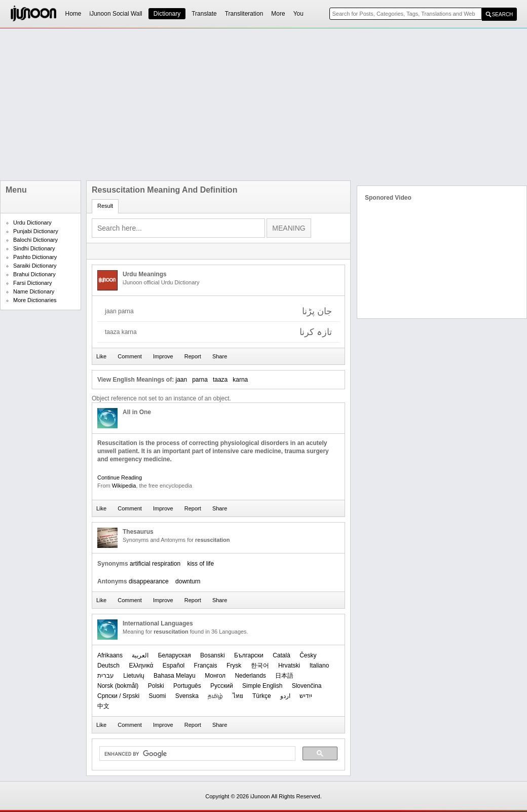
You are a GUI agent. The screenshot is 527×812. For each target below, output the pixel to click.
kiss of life (200, 564)
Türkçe (262, 696)
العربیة (140, 655)
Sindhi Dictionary (34, 248)
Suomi (157, 696)
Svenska (187, 696)
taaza (220, 380)
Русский (222, 686)
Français (206, 666)
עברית (106, 676)
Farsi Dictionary (32, 283)
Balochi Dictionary (35, 240)
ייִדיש (306, 696)
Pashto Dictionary (35, 257)
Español (174, 666)
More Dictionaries (35, 300)
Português (187, 686)
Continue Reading (120, 477)
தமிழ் (215, 696)
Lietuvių (134, 676)
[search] (196, 754)
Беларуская (175, 655)
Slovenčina (307, 686)
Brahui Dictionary (34, 274)
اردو (285, 696)
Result (105, 206)
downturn (188, 581)
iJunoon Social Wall (116, 14)
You (298, 14)
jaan (181, 380)
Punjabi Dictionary (36, 231)
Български (249, 655)
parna (200, 380)
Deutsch (108, 666)
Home (73, 14)
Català (281, 655)
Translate (204, 14)
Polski (156, 686)
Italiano (319, 666)
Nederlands (250, 676)
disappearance (149, 581)
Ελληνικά (141, 666)
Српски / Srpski (118, 696)
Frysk (234, 666)
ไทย (238, 696)
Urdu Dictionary (32, 223)
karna (240, 380)
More (278, 14)
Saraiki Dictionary (35, 266)
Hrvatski (289, 666)
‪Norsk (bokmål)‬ (118, 686)
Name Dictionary (34, 291)
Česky (308, 655)
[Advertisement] (190, 104)
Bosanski (213, 655)
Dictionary (167, 14)
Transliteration (244, 14)
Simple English (262, 686)
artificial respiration (155, 564)
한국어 (260, 666)
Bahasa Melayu (175, 676)
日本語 (284, 676)
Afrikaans (110, 655)
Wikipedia (124, 486)
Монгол (215, 676)
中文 (103, 706)
